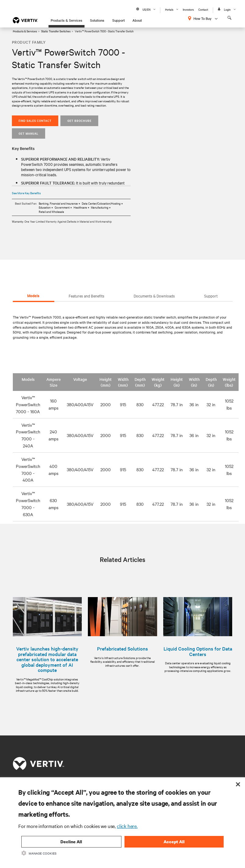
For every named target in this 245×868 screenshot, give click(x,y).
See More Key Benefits (26, 193)
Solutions (97, 20)
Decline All (71, 842)
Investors (188, 9)
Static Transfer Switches (56, 31)
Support (119, 20)
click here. (127, 826)
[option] (123, 634)
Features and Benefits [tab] (86, 296)
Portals (169, 9)
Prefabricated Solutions (122, 649)
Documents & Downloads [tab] (154, 296)
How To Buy (202, 18)
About (137, 20)
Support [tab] (211, 296)
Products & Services (67, 20)
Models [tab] (33, 295)
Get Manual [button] (29, 133)
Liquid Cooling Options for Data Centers (198, 651)
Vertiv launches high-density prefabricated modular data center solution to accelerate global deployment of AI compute (47, 659)
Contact (203, 9)
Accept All (174, 842)
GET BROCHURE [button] (79, 120)
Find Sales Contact (35, 120)
